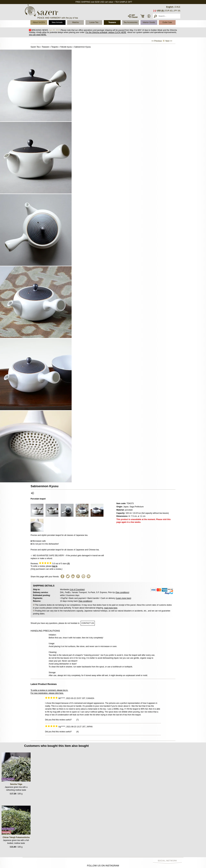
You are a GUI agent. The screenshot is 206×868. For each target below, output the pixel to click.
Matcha (75, 22)
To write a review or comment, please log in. (49, 690)
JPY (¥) (177, 11)
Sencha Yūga (16, 784)
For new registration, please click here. (47, 693)
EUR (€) (169, 11)
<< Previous (157, 41)
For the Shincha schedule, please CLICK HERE (106, 32)
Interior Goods (149, 22)
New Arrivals (57, 22)
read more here (111, 608)
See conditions (122, 592)
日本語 (177, 7)
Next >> (169, 41)
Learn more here (124, 598)
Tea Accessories (131, 22)
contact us (88, 623)
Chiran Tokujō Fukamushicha (16, 837)
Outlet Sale (167, 22)
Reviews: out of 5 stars (50, 564)
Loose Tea (94, 22)
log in (55, 566)
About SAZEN (39, 22)
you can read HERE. (38, 35)
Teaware (112, 22)
